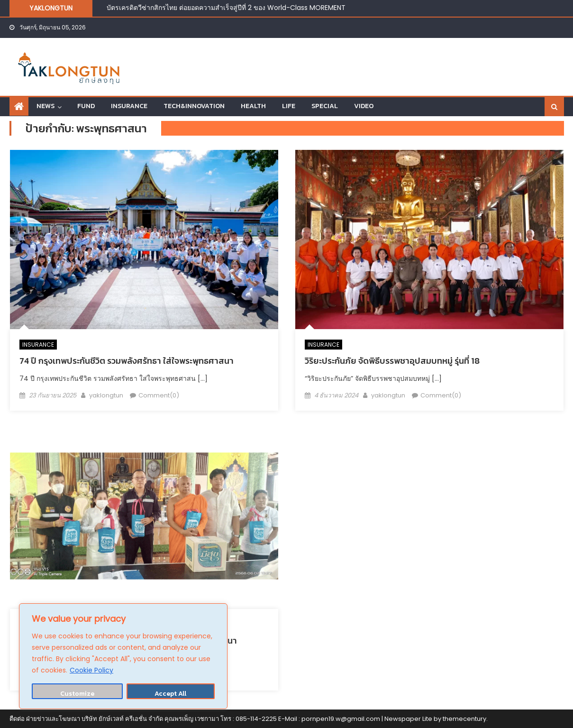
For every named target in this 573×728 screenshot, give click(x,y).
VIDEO (364, 106)
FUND (86, 106)
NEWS (45, 106)
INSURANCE (129, 106)
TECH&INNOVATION (194, 106)
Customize (77, 694)
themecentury (464, 719)
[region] (123, 656)
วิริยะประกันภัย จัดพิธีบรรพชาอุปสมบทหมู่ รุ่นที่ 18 (392, 361)
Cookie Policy (91, 670)
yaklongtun (106, 395)
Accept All (170, 694)
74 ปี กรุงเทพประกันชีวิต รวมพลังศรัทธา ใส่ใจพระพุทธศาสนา (127, 361)
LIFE (289, 106)
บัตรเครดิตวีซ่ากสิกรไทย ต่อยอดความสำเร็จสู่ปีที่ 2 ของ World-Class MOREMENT (226, 8)
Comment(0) (159, 395)
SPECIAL (325, 106)
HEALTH (253, 106)
